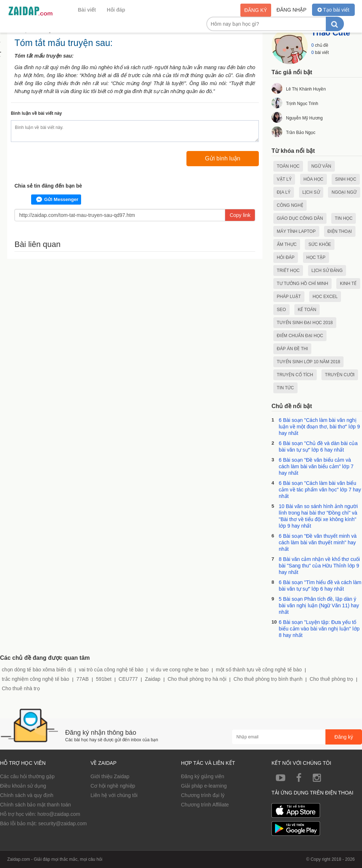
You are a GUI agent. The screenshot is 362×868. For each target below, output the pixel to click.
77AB (83, 679)
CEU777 (128, 679)
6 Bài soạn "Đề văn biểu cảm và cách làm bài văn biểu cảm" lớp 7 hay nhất (316, 466)
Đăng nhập (292, 10)
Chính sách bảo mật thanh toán (35, 805)
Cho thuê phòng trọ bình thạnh (268, 679)
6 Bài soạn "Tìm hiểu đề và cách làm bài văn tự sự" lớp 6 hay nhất (320, 586)
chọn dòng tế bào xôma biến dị (37, 670)
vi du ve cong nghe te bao (180, 670)
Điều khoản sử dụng (23, 786)
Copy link (240, 215)
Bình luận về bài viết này (36, 113)
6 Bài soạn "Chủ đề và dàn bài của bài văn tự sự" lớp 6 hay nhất (318, 446)
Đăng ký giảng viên (203, 776)
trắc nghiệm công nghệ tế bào (35, 679)
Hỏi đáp (116, 10)
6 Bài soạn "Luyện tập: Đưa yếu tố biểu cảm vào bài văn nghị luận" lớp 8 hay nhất (319, 629)
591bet (104, 679)
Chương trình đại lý (203, 795)
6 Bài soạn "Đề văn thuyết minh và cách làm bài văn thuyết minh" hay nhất (318, 542)
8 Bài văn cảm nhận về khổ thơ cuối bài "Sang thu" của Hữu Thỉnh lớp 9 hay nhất (319, 566)
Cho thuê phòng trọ (331, 679)
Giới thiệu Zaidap (110, 776)
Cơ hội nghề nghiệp (113, 786)
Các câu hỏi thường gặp (27, 776)
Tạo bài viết (333, 10)
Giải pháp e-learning (204, 786)
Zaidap (153, 679)
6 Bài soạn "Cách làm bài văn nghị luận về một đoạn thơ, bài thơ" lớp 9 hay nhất (319, 427)
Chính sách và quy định (27, 795)
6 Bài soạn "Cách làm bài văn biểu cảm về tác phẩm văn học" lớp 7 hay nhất (320, 490)
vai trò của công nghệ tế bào (111, 670)
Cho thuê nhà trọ (21, 688)
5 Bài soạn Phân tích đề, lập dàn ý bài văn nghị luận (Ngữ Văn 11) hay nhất (319, 605)
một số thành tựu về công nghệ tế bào (259, 670)
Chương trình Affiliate (205, 805)
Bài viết (87, 10)
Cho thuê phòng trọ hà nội (197, 679)
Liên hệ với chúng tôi (114, 795)
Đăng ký (256, 10)
